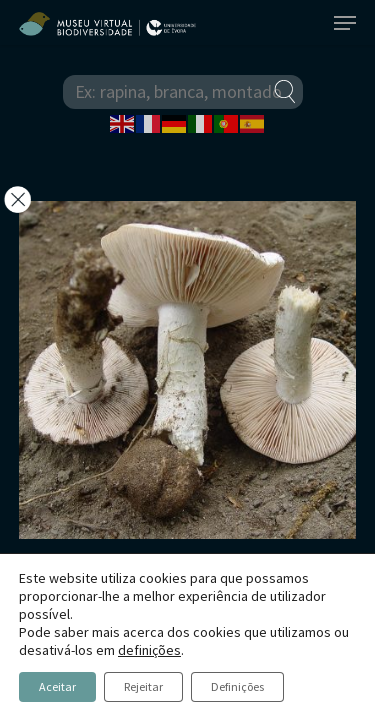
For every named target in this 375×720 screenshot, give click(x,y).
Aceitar (57, 686)
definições (149, 650)
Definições (237, 686)
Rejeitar (143, 686)
